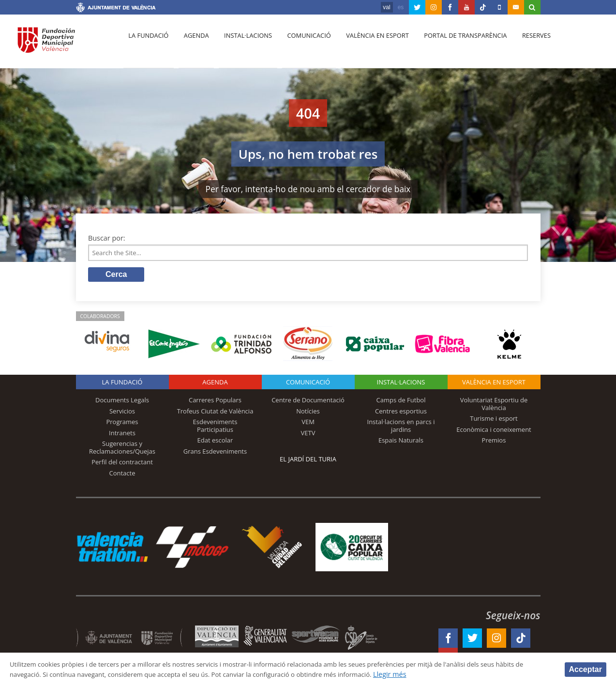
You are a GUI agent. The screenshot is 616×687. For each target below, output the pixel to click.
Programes (122, 424)
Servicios (122, 413)
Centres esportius (401, 413)
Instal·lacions (242, 44)
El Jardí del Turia (308, 461)
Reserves (523, 44)
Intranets (122, 435)
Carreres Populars (215, 402)
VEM (308, 424)
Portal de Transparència (454, 44)
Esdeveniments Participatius (215, 428)
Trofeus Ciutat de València (215, 413)
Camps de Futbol (401, 402)
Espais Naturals (401, 443)
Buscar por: (107, 238)
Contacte (122, 475)
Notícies (308, 413)
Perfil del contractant (122, 464)
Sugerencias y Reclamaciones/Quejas (122, 450)
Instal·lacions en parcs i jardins (401, 428)
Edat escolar (215, 443)
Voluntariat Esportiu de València (494, 406)
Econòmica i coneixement (494, 431)
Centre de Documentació (308, 402)
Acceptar (586, 669)
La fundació (148, 44)
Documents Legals (122, 402)
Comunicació (301, 44)
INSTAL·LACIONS (401, 384)
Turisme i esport (494, 421)
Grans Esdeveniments (215, 453)
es (401, 7)
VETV (308, 435)
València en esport (368, 44)
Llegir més (456, 674)
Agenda (193, 44)
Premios (494, 443)
